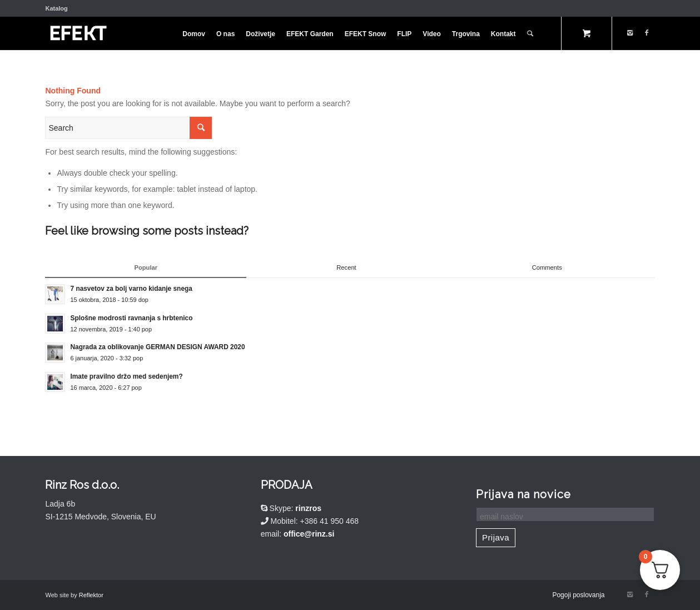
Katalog (56, 8)
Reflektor (91, 595)
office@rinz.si (309, 534)
